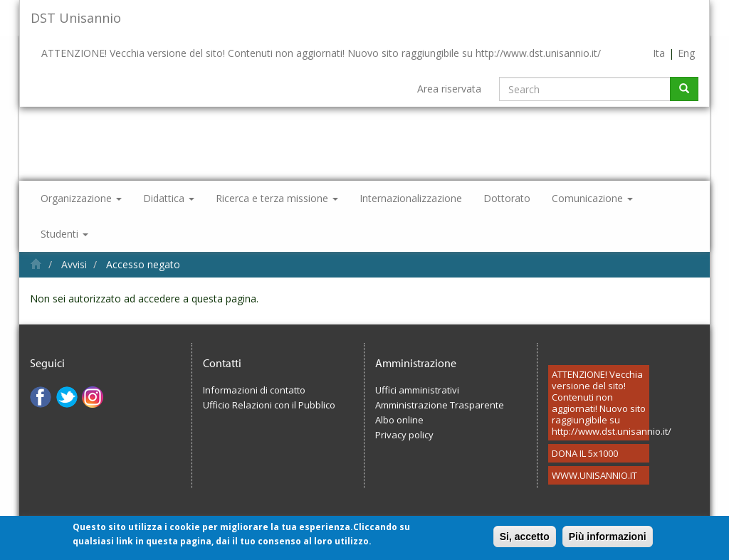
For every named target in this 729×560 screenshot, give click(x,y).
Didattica (169, 198)
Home (36, 264)
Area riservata (449, 89)
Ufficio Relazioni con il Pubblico (269, 405)
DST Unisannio (76, 18)
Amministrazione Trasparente (440, 405)
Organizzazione (81, 198)
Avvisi (74, 264)
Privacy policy (404, 435)
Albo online (399, 420)
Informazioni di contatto (254, 390)
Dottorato (507, 198)
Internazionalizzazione (411, 198)
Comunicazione (592, 198)
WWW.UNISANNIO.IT (594, 475)
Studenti (64, 234)
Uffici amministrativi (417, 390)
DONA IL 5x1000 (585, 453)
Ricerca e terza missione (277, 198)
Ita (659, 53)
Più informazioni (608, 541)
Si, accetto (525, 541)
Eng (686, 53)
